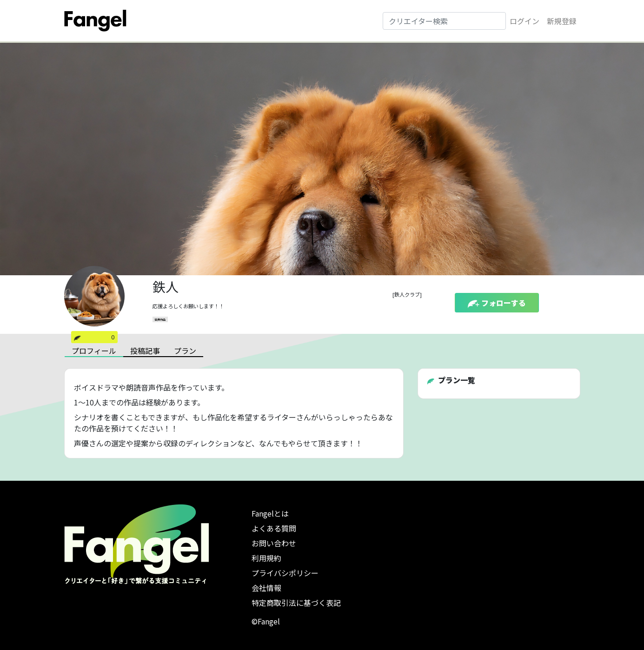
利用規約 (266, 558)
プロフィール (94, 351)
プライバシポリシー (285, 573)
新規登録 (562, 21)
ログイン (524, 21)
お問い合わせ (274, 543)
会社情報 (266, 588)
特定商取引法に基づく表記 (296, 603)
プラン (185, 351)
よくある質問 (274, 528)
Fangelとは (270, 513)
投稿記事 (145, 351)
